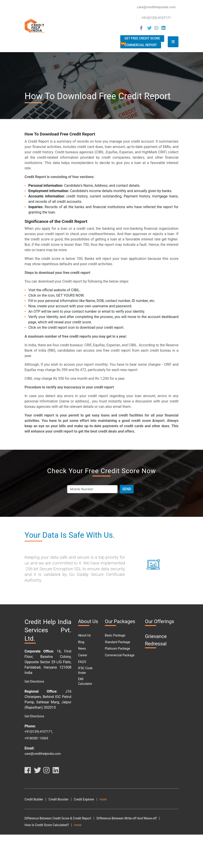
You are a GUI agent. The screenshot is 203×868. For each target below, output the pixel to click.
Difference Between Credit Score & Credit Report (58, 825)
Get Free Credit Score (142, 38)
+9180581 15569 (36, 738)
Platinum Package (117, 648)
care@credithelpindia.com (43, 754)
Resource (100, 806)
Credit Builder (34, 799)
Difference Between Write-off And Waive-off (127, 825)
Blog (81, 642)
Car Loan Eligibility (37, 858)
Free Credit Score (132, 852)
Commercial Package (120, 655)
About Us (84, 635)
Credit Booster (59, 799)
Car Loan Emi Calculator (72, 858)
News (82, 648)
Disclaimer (81, 806)
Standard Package (117, 642)
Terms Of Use (34, 806)
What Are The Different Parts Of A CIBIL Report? (124, 845)
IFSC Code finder (85, 670)
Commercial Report (141, 45)
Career (83, 655)
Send (127, 489)
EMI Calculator (85, 681)
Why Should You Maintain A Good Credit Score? (57, 852)
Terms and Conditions (141, 799)
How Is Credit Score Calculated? (47, 832)
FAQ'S (82, 662)
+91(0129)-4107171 (38, 732)
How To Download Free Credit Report (106, 838)
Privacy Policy (58, 806)
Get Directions (34, 681)
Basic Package (115, 635)
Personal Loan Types (109, 858)
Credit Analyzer (110, 799)
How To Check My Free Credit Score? (50, 838)
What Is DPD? (105, 852)
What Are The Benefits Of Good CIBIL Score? (55, 845)
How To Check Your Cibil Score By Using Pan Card (109, 832)
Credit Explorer (84, 799)
